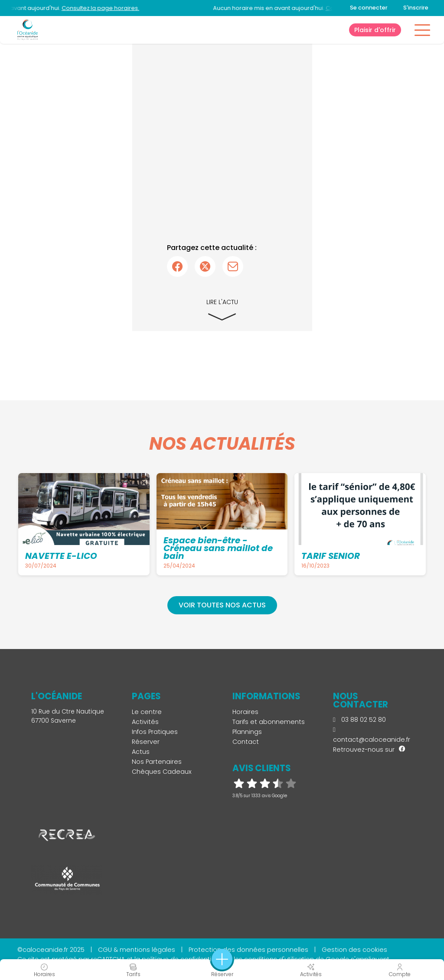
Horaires (245, 712)
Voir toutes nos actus (222, 605)
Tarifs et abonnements (269, 722)
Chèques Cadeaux (162, 772)
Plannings (247, 732)
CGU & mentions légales (137, 950)
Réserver (146, 742)
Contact (246, 742)
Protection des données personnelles (248, 950)
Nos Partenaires (157, 762)
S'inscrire (416, 8)
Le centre (147, 712)
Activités (145, 722)
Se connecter (369, 8)
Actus (141, 752)
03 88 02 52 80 (359, 720)
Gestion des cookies (354, 950)
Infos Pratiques (155, 732)
